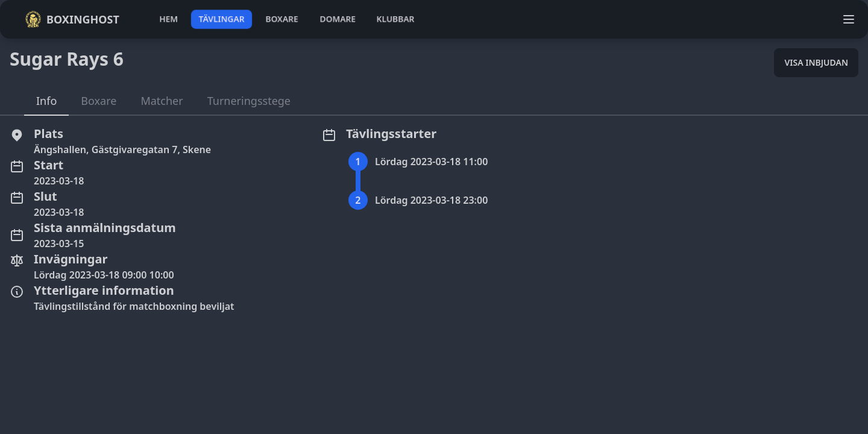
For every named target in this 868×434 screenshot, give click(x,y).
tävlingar (222, 19)
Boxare (99, 101)
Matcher (162, 101)
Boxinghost (72, 19)
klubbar (395, 19)
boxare (282, 19)
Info (46, 101)
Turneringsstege (249, 101)
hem (168, 19)
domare (338, 19)
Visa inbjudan (816, 62)
